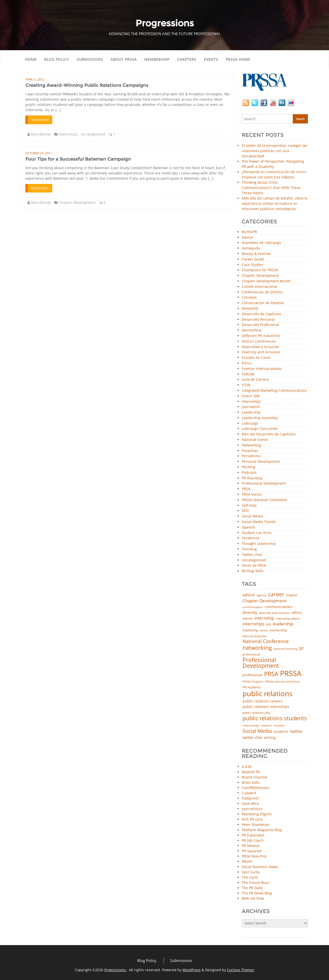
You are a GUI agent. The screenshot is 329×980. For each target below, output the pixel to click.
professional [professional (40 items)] (251, 655)
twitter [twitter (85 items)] (296, 732)
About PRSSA (124, 59)
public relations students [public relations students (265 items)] (275, 718)
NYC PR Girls (252, 819)
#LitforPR (249, 232)
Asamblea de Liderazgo (261, 243)
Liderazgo (250, 423)
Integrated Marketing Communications (274, 391)
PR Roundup (252, 478)
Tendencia (250, 538)
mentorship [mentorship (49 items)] (278, 630)
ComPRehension (255, 788)
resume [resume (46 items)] (279, 726)
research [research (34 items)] (267, 726)
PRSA (246, 489)
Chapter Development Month (266, 281)
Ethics (247, 363)
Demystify (250, 309)
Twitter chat (252, 555)
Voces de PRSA (254, 566)
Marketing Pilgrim (257, 814)
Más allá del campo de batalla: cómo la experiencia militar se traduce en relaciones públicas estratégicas (275, 203)
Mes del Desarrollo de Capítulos (269, 434)
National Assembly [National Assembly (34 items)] (255, 636)
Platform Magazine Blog (262, 830)
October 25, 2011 (39, 153)
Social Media (252, 516)
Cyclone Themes (241, 970)
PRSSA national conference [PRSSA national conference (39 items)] (282, 681)
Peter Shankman (256, 825)
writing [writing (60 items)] (270, 738)
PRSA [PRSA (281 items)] (271, 674)
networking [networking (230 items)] (257, 648)
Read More (40, 120)
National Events (255, 440)
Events (211, 59)
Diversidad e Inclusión (261, 347)
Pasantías (250, 451)
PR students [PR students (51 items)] (252, 687)
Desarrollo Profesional (260, 325)
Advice (247, 238)
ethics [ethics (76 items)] (297, 612)
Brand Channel (254, 777)
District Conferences (259, 341)
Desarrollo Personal (258, 320)
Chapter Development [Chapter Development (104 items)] (264, 601)
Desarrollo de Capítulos (262, 314)
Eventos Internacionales (262, 369)
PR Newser (251, 846)
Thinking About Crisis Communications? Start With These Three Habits (271, 188)
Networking (251, 445)
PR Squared (252, 851)
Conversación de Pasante (263, 303)
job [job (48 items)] (269, 624)
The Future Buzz (255, 883)
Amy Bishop (41, 134)
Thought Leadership (259, 544)
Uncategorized (93, 134)
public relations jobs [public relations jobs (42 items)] (256, 713)
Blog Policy (57, 59)
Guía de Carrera (255, 380)
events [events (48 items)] (248, 618)
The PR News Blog (257, 893)
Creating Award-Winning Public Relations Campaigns (87, 85)
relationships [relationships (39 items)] (251, 725)
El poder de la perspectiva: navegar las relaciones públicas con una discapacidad (274, 151)
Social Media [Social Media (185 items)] (257, 731)
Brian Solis (251, 782)
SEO (245, 511)
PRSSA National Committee (264, 500)
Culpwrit (249, 793)
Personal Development (261, 462)
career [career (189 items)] (276, 594)
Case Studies (253, 265)
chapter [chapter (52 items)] (292, 595)
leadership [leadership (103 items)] (283, 624)
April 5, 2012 (35, 79)
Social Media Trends (259, 522)
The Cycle (250, 877)
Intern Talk (251, 396)
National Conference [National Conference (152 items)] (266, 641)
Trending (249, 549)
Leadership (251, 412)
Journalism (251, 407)
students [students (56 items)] (281, 732)
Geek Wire (250, 803)
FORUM (248, 374)
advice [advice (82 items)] (249, 595)
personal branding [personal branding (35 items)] (286, 649)
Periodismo (251, 456)
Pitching (249, 467)
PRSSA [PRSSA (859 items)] (291, 673)
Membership (157, 59)
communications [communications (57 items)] (279, 607)
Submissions (90, 59)
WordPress (192, 970)
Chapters (187, 59)
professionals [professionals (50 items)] (252, 675)
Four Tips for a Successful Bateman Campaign (78, 159)
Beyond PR (251, 772)
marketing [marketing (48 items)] (250, 630)
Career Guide (253, 259)
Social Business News (260, 867)
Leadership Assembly (260, 418)
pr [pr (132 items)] (302, 648)
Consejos (249, 298)
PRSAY (247, 861)
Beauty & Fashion (256, 254)
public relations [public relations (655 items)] (267, 694)
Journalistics (252, 809)
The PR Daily (252, 888)
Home (31, 59)
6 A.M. (247, 767)
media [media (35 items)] (264, 631)
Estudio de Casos (256, 358)
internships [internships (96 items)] (253, 624)
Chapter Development (77, 202)
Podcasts (249, 473)
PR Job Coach (253, 840)
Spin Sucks (251, 872)
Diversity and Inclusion (261, 352)
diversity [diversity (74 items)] (250, 612)
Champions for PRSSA (260, 270)
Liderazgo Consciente (260, 429)
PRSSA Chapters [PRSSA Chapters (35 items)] (253, 682)
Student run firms (257, 533)
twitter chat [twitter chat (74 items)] (252, 737)
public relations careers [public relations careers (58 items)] (263, 701)
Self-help (249, 506)
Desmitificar (252, 330)
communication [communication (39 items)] (253, 607)
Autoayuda (251, 248)
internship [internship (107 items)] (264, 618)
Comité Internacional (259, 287)
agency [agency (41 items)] (261, 595)
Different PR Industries (261, 336)
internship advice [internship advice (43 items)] (288, 619)
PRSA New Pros (254, 856)
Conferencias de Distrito (262, 292)
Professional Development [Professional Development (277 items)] (261, 663)
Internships (68, 134)
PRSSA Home (238, 59)
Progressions (116, 970)
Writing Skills (253, 571)
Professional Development (264, 483)
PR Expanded (253, 835)
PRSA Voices (252, 495)
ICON (246, 385)
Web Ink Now (253, 898)
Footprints (250, 798)
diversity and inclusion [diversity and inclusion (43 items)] (275, 613)
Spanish (249, 527)
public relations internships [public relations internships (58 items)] (266, 707)
